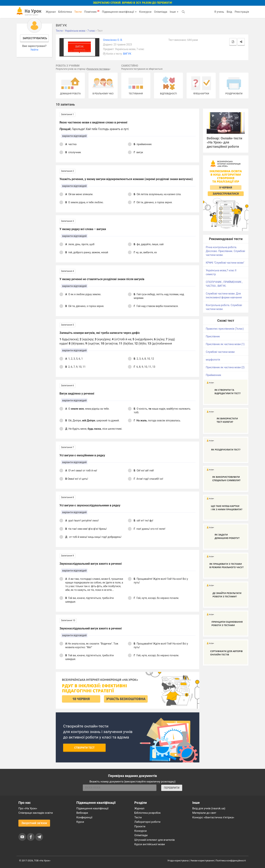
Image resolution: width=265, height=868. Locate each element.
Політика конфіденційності (231, 861)
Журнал (51, 12)
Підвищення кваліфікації (119, 12)
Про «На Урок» (28, 808)
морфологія (213, 360)
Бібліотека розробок (147, 813)
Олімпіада (161, 12)
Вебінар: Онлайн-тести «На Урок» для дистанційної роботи (224, 142)
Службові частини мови (220, 352)
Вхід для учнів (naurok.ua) (209, 808)
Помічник (92, 12)
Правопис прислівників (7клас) (225, 329)
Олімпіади (141, 835)
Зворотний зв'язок (34, 823)
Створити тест (84, 748)
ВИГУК (127, 54)
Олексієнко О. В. (113, 40)
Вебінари (82, 813)
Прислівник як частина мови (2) (225, 367)
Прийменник (213, 375)
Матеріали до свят (204, 813)
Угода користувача (178, 861)
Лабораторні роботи (147, 822)
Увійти (34, 50)
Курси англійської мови (150, 844)
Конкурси (145, 12)
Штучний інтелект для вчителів (154, 840)
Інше (174, 12)
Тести (78, 12)
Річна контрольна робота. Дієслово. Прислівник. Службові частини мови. (225, 251)
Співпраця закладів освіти (36, 813)
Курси (80, 822)
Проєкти (140, 826)
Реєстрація (242, 12)
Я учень (219, 12)
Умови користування (202, 861)
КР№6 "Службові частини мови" (225, 263)
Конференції (84, 817)
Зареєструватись (35, 38)
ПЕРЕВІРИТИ (172, 788)
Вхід (229, 12)
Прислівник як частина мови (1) (225, 344)
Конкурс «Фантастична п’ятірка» (213, 817)
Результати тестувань (98, 69)
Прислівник (213, 336)
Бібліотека (65, 12)
